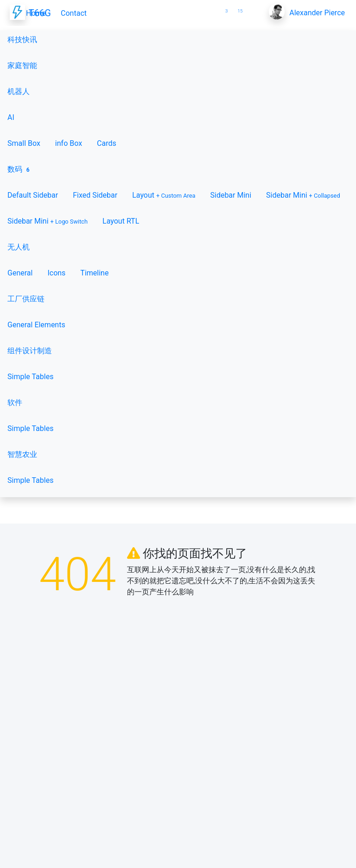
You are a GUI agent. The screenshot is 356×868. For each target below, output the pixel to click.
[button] (210, 7)
